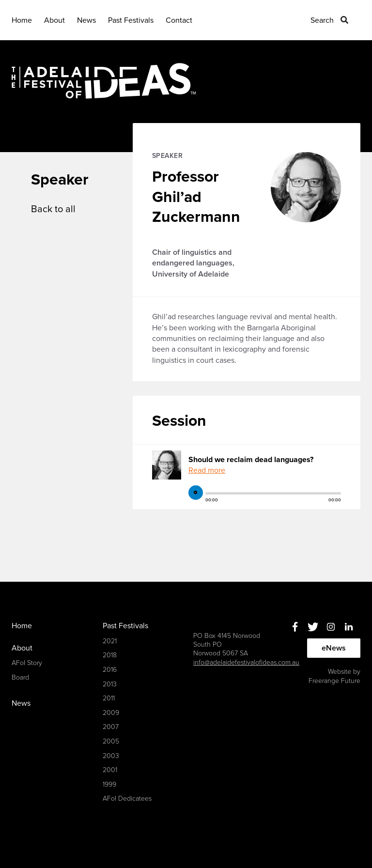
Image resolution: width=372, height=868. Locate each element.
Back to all (53, 209)
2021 (110, 641)
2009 (111, 713)
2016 (110, 670)
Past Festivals (131, 20)
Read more (207, 470)
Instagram (331, 627)
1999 (109, 784)
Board (20, 677)
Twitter (313, 627)
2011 (109, 698)
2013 (110, 684)
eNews (334, 648)
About (54, 20)
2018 (110, 655)
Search (322, 20)
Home (22, 20)
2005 (111, 741)
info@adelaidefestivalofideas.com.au (246, 662)
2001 (110, 770)
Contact (179, 20)
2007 (111, 727)
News (86, 20)
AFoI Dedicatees (127, 798)
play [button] (196, 493)
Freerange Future (334, 681)
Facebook (295, 627)
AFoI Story (27, 663)
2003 (111, 756)
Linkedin (349, 627)
